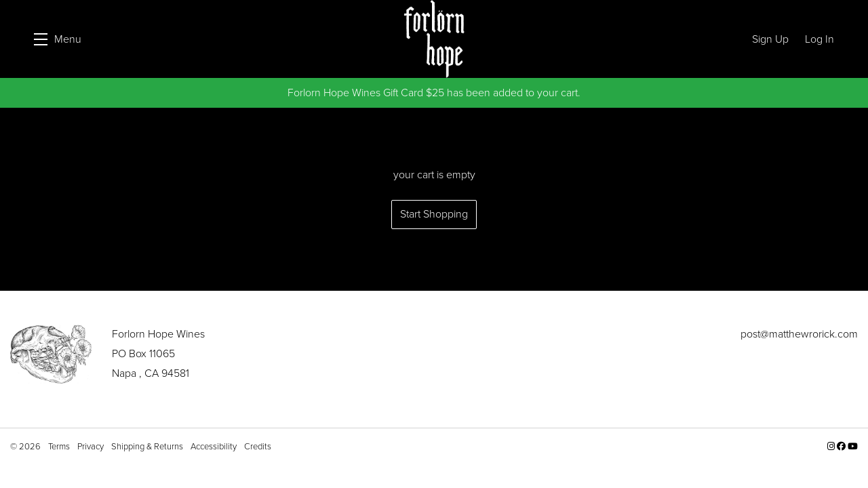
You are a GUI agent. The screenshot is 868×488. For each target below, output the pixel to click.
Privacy (92, 446)
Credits (258, 446)
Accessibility (215, 446)
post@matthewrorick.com (799, 334)
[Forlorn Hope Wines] (51, 354)
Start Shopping (434, 214)
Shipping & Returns (148, 446)
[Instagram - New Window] (832, 446)
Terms (60, 446)
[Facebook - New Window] (842, 446)
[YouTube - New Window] (853, 446)
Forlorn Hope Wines (434, 39)
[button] (58, 39)
